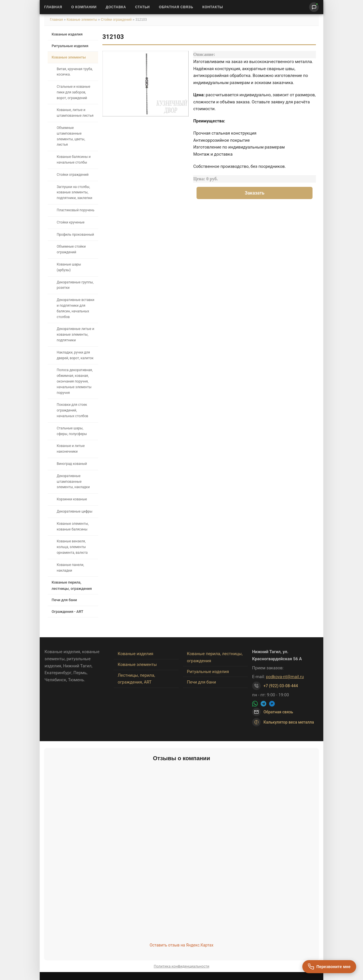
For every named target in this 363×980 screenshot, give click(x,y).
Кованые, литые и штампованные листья (75, 113)
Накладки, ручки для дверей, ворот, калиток (75, 355)
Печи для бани (64, 600)
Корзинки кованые (72, 499)
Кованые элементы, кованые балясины (73, 526)
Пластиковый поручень (76, 210)
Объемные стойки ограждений (71, 249)
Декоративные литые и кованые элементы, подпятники (75, 335)
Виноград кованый (72, 464)
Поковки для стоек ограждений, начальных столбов (72, 410)
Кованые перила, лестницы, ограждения (72, 585)
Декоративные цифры (75, 511)
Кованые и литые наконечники (71, 449)
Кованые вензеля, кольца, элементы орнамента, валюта (72, 547)
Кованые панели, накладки (70, 568)
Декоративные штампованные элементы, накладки (73, 482)
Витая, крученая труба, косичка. (75, 72)
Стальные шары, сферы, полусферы (72, 431)
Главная (53, 7)
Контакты (213, 7)
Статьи (142, 7)
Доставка (116, 7)
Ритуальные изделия (70, 46)
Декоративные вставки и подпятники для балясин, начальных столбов (76, 308)
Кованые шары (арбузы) (69, 267)
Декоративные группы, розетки (75, 285)
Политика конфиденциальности (181, 966)
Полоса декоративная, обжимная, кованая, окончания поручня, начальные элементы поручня (75, 381)
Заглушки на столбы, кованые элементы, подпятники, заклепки (74, 193)
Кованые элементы (82, 20)
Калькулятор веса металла (283, 722)
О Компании (84, 7)
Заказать (255, 193)
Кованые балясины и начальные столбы (74, 160)
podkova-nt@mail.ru (285, 677)
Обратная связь (176, 7)
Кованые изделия (67, 34)
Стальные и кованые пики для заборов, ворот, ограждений (73, 92)
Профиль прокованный (75, 235)
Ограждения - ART (67, 612)
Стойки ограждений (116, 20)
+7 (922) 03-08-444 (281, 686)
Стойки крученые (71, 222)
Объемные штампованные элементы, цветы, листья (71, 136)
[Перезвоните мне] (329, 967)
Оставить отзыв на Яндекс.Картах (182, 945)
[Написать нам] (314, 7)
